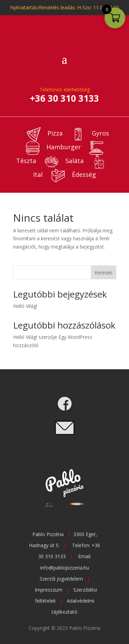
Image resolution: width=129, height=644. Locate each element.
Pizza (45, 133)
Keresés (104, 273)
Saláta (64, 161)
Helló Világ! (25, 306)
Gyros (90, 133)
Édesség (74, 174)
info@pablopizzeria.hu (65, 568)
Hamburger (53, 147)
